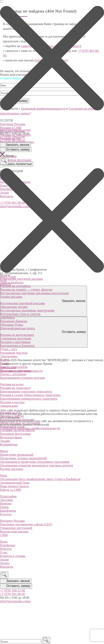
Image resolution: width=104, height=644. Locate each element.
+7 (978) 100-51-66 (12, 137)
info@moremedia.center (15, 130)
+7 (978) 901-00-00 (12, 141)
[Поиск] (4, 161)
